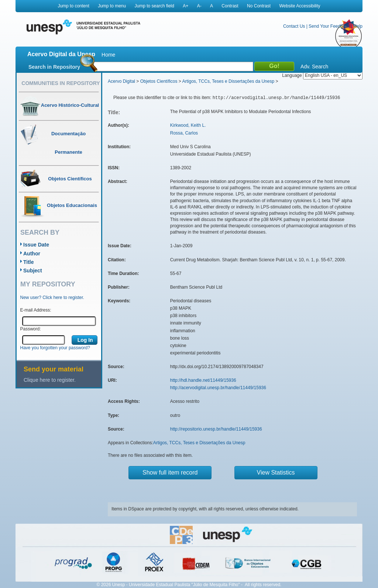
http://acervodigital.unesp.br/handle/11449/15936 (218, 388)
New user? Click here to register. (52, 298)
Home (108, 55)
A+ (185, 6)
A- (199, 6)
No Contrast (259, 6)
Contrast (230, 6)
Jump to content (73, 6)
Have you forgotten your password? (55, 348)
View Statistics (276, 473)
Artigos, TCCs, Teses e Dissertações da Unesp (228, 81)
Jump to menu (112, 6)
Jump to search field (154, 6)
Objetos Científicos (159, 81)
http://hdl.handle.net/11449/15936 (203, 380)
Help (358, 26)
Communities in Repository (61, 83)
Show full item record (170, 473)
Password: (31, 329)
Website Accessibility (300, 6)
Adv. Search (314, 67)
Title (29, 262)
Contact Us (294, 26)
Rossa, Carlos (184, 133)
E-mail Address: (36, 310)
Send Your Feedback (329, 26)
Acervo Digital (121, 81)
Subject (33, 271)
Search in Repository (54, 67)
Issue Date (36, 245)
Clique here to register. (50, 380)
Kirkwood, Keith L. (188, 125)
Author (32, 254)
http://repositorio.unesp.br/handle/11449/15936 (216, 429)
